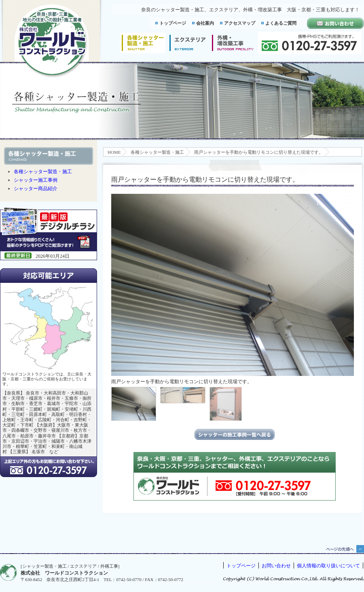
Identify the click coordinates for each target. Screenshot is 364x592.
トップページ (173, 23)
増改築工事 (233, 43)
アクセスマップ (240, 23)
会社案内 (205, 23)
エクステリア (188, 43)
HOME (114, 152)
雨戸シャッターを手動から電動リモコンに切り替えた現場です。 (259, 152)
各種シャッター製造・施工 (157, 152)
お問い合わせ (276, 566)
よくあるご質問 (281, 23)
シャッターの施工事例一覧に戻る (235, 434)
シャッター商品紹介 (36, 189)
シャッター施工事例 (36, 180)
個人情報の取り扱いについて (328, 566)
